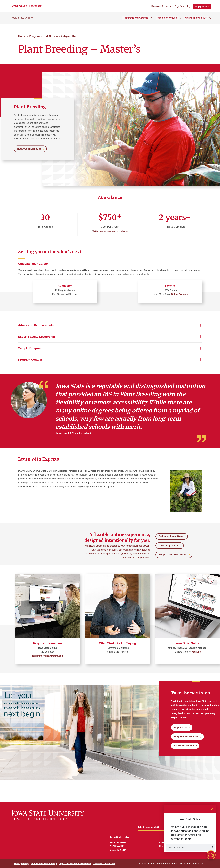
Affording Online (169, 545)
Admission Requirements (36, 325)
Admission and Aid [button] (171, 21)
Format (170, 286)
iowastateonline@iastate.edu (47, 656)
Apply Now (201, 9)
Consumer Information (104, 864)
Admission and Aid (149, 827)
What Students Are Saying (118, 643)
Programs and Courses (44, 36)
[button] (190, 847)
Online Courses (179, 294)
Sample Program (30, 348)
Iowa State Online (22, 21)
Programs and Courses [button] (143, 21)
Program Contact (30, 360)
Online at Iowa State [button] (198, 21)
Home (22, 36)
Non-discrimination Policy (44, 864)
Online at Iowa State (171, 536)
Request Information (161, 8)
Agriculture (71, 36)
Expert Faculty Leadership (37, 337)
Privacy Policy (21, 864)
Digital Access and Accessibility (75, 864)
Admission (65, 286)
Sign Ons (180, 8)
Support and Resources (173, 555)
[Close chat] (212, 809)
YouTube (196, 652)
